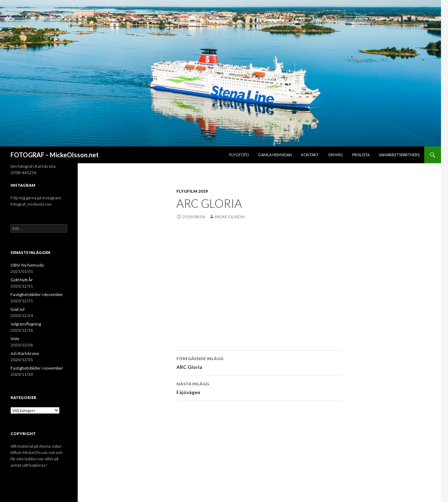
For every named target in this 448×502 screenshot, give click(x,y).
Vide (15, 339)
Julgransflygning (26, 324)
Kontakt (310, 155)
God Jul (17, 309)
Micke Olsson (230, 217)
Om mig (335, 155)
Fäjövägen (259, 387)
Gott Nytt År (22, 280)
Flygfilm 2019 (192, 191)
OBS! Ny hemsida (27, 265)
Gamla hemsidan (275, 155)
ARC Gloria (259, 362)
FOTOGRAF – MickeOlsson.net (55, 155)
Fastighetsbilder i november (37, 368)
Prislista (361, 155)
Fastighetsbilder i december (37, 294)
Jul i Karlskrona (25, 353)
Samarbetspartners (399, 155)
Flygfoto (239, 155)
